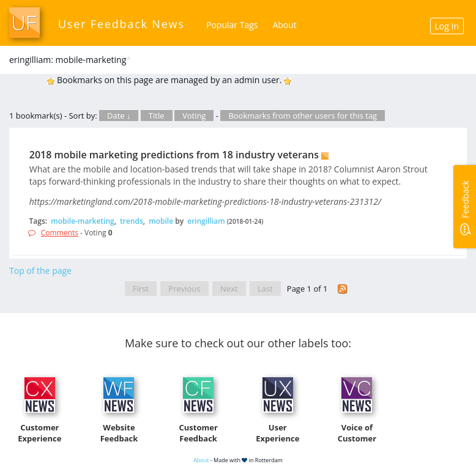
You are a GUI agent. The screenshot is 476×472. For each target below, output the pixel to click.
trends (132, 221)
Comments (60, 233)
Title (157, 116)
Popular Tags (232, 25)
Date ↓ (119, 116)
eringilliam (206, 221)
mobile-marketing (82, 221)
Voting (194, 116)
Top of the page (40, 271)
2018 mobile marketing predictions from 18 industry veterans (174, 155)
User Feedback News (121, 24)
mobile (161, 221)
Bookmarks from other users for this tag (303, 116)
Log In (447, 26)
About (284, 25)
